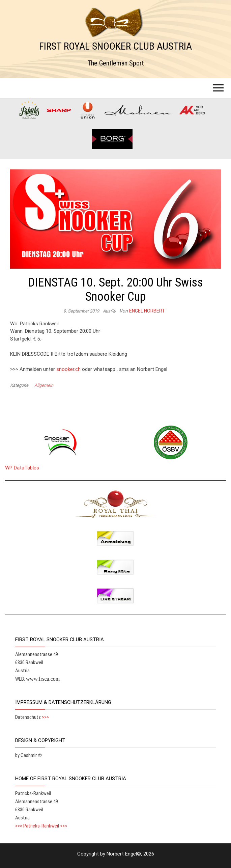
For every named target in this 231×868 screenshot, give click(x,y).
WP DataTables (22, 468)
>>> (45, 717)
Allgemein (44, 385)
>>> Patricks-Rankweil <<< (41, 826)
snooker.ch (68, 369)
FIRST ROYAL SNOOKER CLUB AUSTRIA (116, 46)
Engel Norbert (147, 311)
